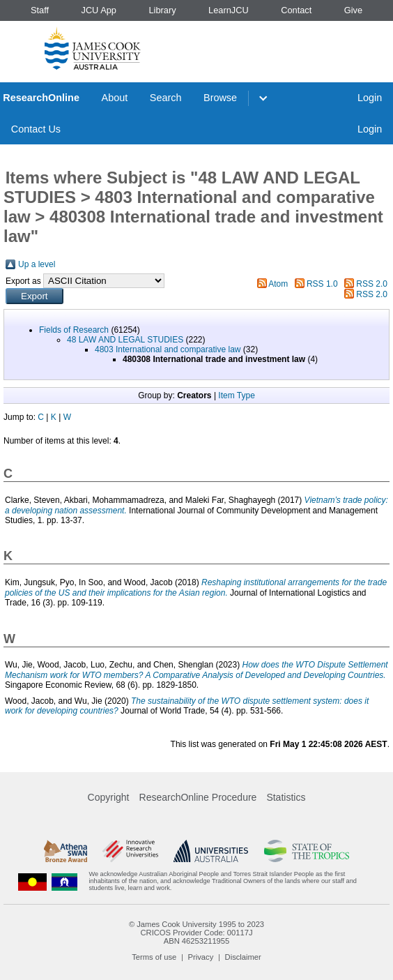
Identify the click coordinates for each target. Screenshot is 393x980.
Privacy (201, 957)
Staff (40, 10)
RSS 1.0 (322, 284)
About (115, 98)
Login (370, 98)
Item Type (236, 395)
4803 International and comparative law (168, 349)
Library (162, 10)
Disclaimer (243, 957)
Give (353, 10)
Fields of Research (74, 330)
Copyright (109, 797)
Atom (278, 284)
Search (166, 98)
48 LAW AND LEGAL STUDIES (125, 340)
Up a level (37, 264)
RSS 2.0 (372, 284)
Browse (220, 98)
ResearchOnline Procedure (198, 797)
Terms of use (154, 957)
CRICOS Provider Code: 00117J (196, 933)
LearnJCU (229, 10)
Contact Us (36, 129)
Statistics (286, 797)
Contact (296, 10)
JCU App (99, 10)
